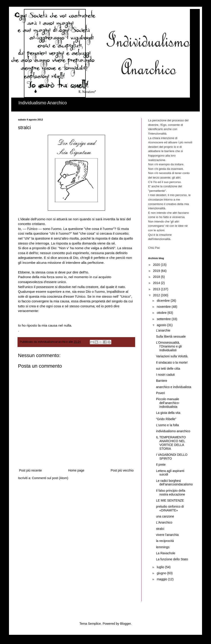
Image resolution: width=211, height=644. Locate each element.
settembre (164, 319)
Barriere (162, 381)
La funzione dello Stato (172, 559)
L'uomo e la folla (167, 425)
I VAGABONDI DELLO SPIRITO (172, 457)
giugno (162, 573)
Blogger (125, 624)
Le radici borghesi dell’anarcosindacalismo (174, 483)
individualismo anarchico (173, 431)
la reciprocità (165, 541)
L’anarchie (163, 330)
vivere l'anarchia (167, 535)
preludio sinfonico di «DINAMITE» (170, 508)
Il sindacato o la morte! (172, 362)
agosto (162, 325)
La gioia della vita (168, 413)
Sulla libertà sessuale (171, 336)
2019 (157, 271)
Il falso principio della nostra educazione (171, 492)
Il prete (161, 465)
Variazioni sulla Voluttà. (172, 356)
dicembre (164, 301)
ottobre (162, 313)
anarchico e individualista (174, 387)
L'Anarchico (164, 522)
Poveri (160, 393)
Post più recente (30, 470)
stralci (160, 529)
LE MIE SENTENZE (170, 500)
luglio (161, 567)
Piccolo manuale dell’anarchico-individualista (168, 403)
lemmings (163, 547)
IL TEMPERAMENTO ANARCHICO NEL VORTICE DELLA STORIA (171, 443)
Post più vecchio (122, 470)
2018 (157, 277)
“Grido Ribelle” (166, 419)
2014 (157, 283)
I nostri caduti (165, 375)
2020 (157, 265)
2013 (157, 289)
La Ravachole (166, 553)
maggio (162, 579)
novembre (164, 307)
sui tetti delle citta (168, 369)
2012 (157, 295)
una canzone (165, 516)
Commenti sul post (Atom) (50, 478)
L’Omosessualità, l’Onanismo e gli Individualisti (169, 346)
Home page (76, 470)
